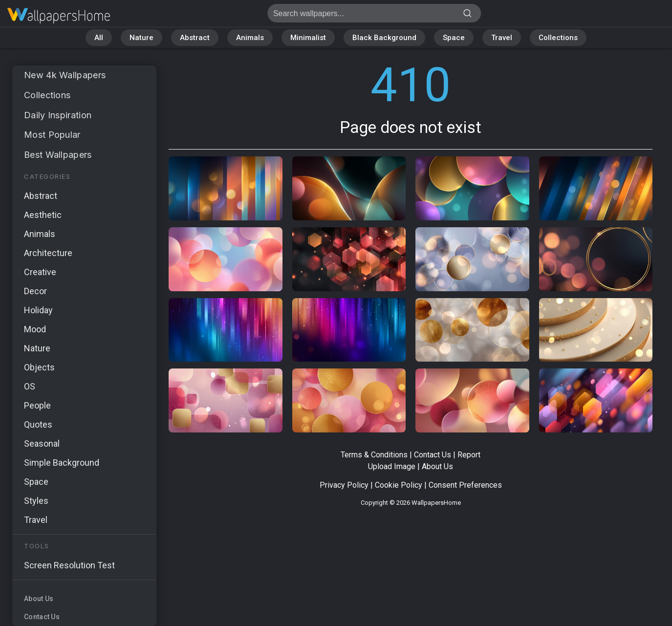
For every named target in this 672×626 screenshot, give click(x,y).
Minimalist (308, 38)
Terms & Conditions (374, 455)
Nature (141, 38)
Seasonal (42, 443)
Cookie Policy (399, 485)
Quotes (38, 424)
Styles (36, 501)
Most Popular (52, 135)
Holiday (38, 310)
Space (454, 38)
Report (469, 455)
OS (30, 386)
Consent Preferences (465, 485)
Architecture (48, 253)
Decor (35, 291)
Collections (558, 38)
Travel (502, 38)
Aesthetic (43, 215)
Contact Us (42, 617)
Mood (35, 329)
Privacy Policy (344, 485)
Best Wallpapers (58, 155)
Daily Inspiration (58, 115)
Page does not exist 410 (59, 16)
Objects (39, 367)
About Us (39, 599)
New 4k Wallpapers (65, 75)
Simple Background (62, 463)
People (37, 405)
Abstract (195, 38)
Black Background (384, 38)
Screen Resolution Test (69, 565)
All (99, 38)
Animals (250, 38)
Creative (40, 272)
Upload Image (392, 466)
